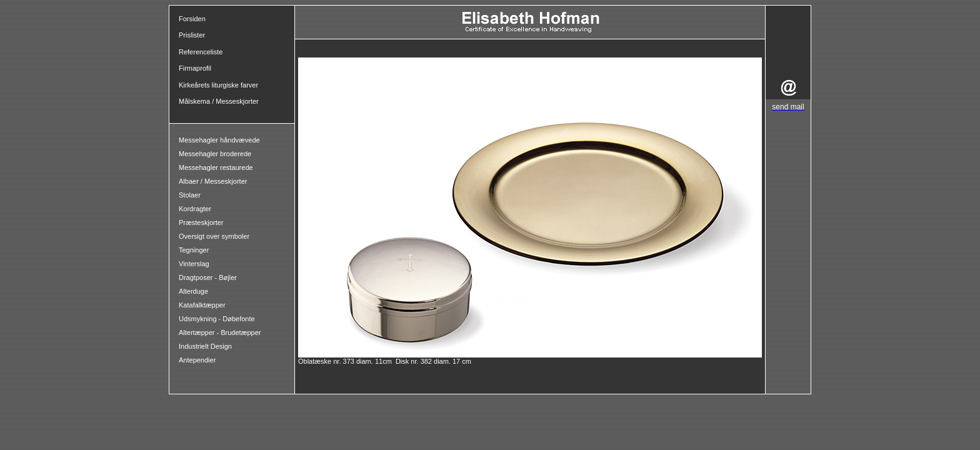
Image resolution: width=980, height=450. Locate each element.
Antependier (197, 360)
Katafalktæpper (202, 305)
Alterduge (193, 291)
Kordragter (195, 209)
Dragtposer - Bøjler (208, 277)
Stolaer (190, 195)
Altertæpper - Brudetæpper (220, 332)
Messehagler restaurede (216, 167)
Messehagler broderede (215, 154)
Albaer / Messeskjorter (213, 181)
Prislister (192, 35)
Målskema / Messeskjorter (219, 101)
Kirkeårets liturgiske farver (218, 85)
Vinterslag (194, 264)
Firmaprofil (195, 68)
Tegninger (194, 250)
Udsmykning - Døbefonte (218, 319)
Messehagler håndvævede (220, 140)
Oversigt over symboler (214, 236)
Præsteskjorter (201, 222)
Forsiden (192, 19)
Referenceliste (201, 52)
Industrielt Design (205, 346)
